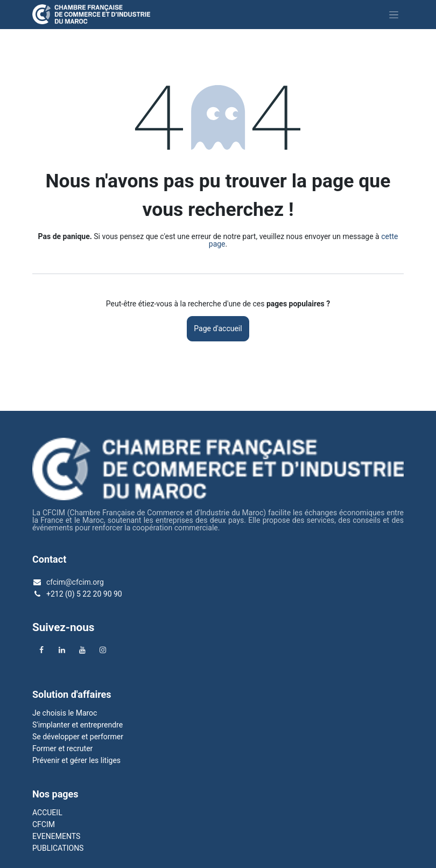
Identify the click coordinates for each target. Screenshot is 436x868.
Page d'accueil (218, 328)
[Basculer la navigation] (394, 15)
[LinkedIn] (62, 650)
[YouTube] (82, 650)
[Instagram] (103, 650)
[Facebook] (41, 650)
